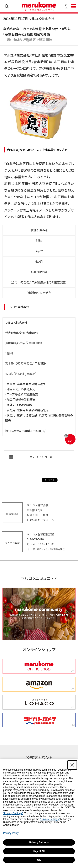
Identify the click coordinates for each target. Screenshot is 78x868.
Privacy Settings (39, 842)
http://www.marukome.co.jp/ (25, 431)
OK (39, 860)
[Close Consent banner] (72, 765)
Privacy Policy (11, 833)
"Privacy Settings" (13, 813)
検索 (7, 6)
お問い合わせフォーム (40, 520)
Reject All (39, 851)
